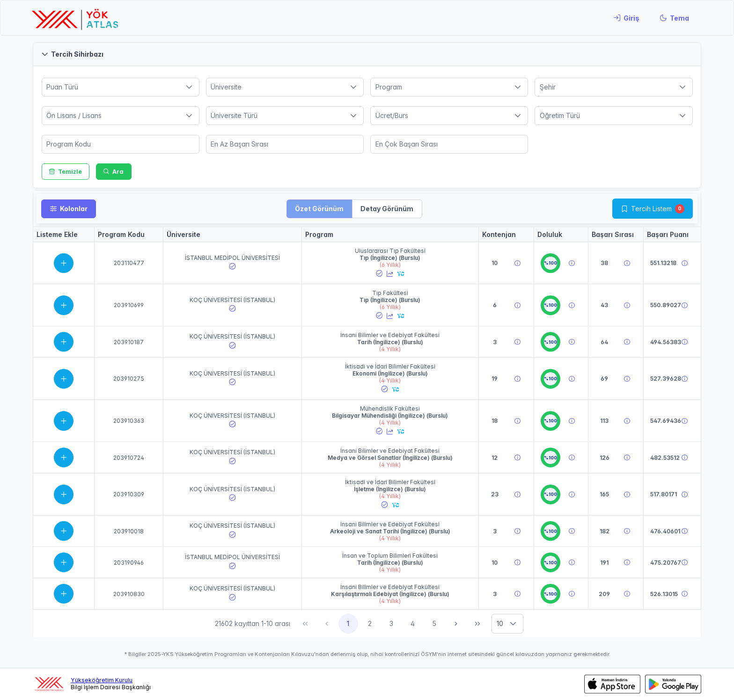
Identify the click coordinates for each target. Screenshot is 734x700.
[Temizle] (66, 172)
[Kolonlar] (69, 209)
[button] (367, 54)
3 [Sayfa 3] (391, 623)
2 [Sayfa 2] (370, 623)
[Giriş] (626, 18)
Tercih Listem (651, 209)
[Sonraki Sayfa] (456, 624)
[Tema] (674, 18)
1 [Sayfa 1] (348, 623)
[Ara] (114, 172)
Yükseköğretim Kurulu (102, 680)
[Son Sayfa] (477, 624)
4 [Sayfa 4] (413, 623)
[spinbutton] (121, 144)
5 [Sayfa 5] (434, 623)
